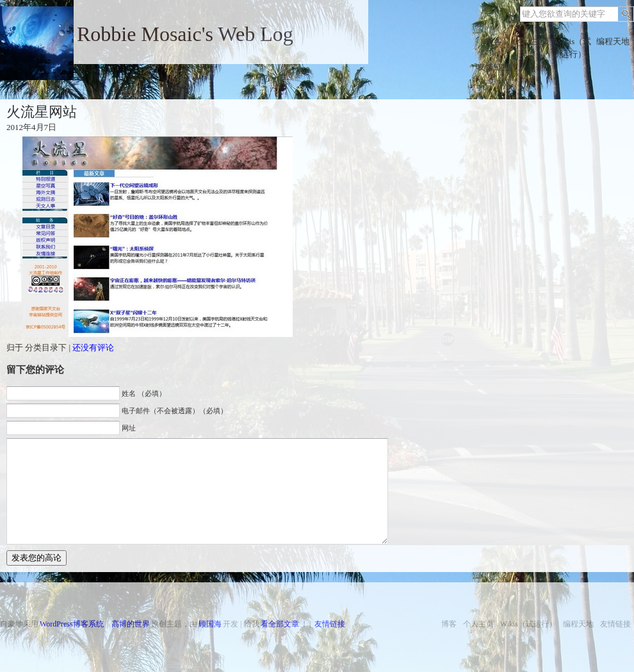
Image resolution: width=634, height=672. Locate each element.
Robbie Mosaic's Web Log (185, 34)
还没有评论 (93, 348)
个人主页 (533, 41)
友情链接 (494, 67)
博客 (494, 41)
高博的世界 (131, 624)
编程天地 (613, 41)
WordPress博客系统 (72, 624)
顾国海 (210, 624)
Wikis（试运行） (573, 48)
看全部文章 (280, 624)
